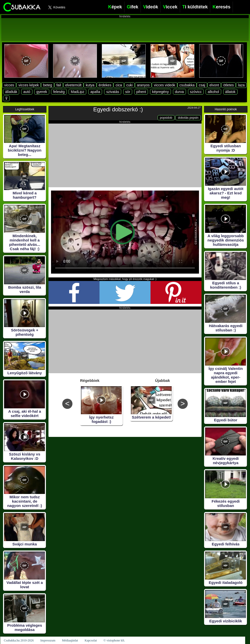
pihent (141, 92)
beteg (48, 85)
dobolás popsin (188, 118)
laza (241, 85)
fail (59, 85)
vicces (9, 85)
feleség (59, 92)
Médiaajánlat (70, 640)
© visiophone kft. (114, 640)
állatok (230, 92)
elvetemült (73, 85)
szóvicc (196, 92)
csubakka (187, 85)
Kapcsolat (91, 640)
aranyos (143, 85)
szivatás (113, 92)
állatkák (11, 92)
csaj (202, 85)
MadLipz (77, 92)
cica (119, 85)
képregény (160, 92)
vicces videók (164, 85)
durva (179, 92)
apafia (95, 92)
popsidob (166, 118)
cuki (129, 85)
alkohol (213, 92)
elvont (214, 85)
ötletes (228, 85)
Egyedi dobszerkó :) (118, 109)
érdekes (105, 85)
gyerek (42, 92)
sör (128, 92)
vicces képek (29, 85)
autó (27, 92)
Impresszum (48, 640)
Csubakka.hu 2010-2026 (19, 640)
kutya (90, 85)
